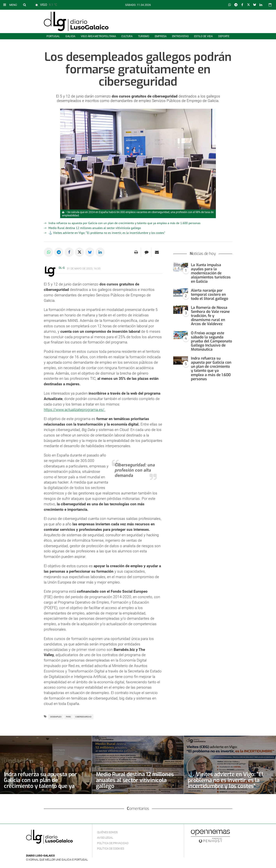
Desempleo (56, 717)
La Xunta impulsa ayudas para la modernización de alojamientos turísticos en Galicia (211, 273)
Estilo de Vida (203, 36)
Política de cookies (111, 849)
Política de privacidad (113, 843)
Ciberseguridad (83, 717)
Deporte (224, 36)
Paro (68, 717)
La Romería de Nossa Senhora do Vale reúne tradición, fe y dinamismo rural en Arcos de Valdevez (210, 316)
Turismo (144, 36)
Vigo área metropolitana (98, 36)
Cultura (127, 36)
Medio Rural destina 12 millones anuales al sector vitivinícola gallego (95, 228)
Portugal (53, 36)
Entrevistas (180, 36)
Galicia (70, 36)
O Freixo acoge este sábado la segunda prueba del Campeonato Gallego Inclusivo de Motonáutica (211, 341)
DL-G (62, 268)
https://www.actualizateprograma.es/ (74, 410)
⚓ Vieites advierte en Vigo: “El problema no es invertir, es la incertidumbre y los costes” (107, 233)
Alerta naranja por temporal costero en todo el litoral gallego (210, 294)
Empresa (161, 36)
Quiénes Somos (107, 832)
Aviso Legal (105, 838)
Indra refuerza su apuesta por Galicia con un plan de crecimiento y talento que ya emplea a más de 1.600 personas (124, 223)
